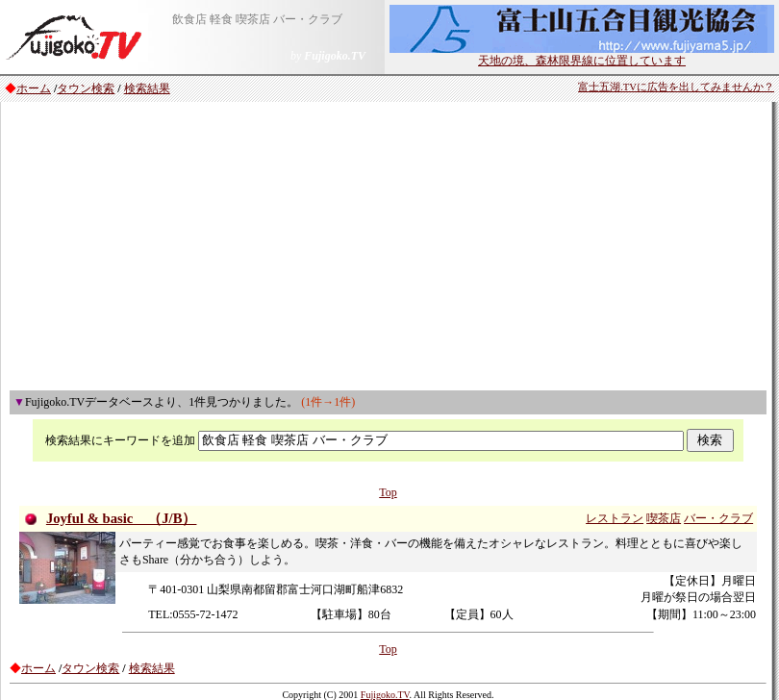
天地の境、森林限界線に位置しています (582, 55)
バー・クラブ (718, 518)
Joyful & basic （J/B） (122, 518)
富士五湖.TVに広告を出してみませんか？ (676, 87)
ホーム (34, 88)
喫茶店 (664, 518)
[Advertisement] (388, 246)
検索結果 (147, 88)
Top (388, 492)
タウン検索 (86, 88)
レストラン (615, 518)
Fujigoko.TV (385, 695)
